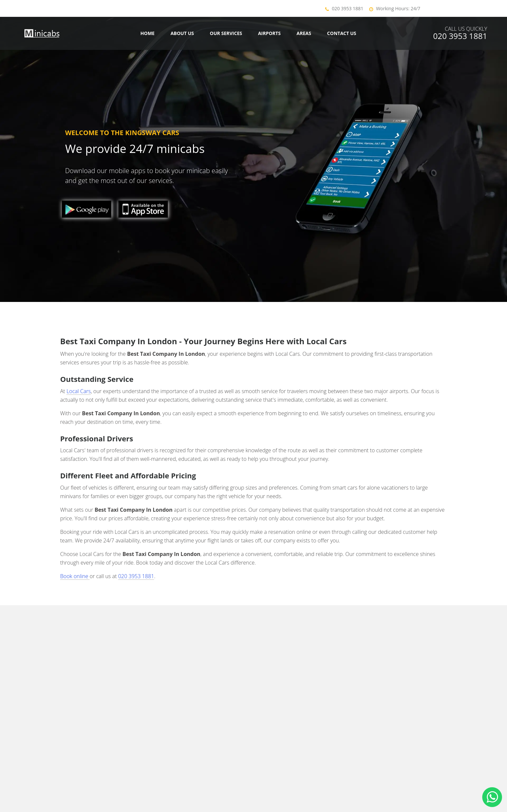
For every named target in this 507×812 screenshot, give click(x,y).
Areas (304, 33)
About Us (182, 33)
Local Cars (79, 391)
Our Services (226, 33)
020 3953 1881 (348, 8)
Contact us (342, 33)
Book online (75, 576)
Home (148, 33)
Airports (270, 33)
